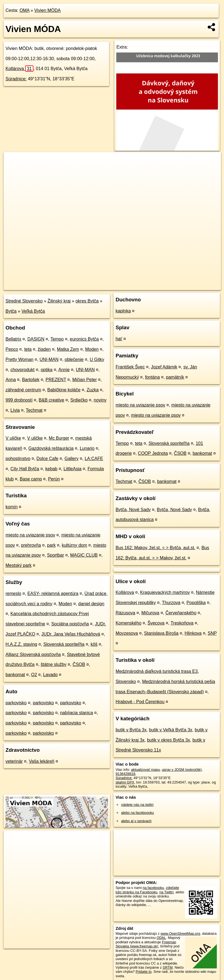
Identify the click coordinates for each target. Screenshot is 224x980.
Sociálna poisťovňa (70, 624)
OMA (25, 10)
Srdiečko (79, 400)
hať (119, 339)
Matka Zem (68, 349)
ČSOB (79, 664)
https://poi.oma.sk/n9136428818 (196, 286)
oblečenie (74, 359)
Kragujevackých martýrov (165, 592)
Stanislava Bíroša (161, 633)
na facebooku (153, 888)
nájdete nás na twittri (137, 805)
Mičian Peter (85, 380)
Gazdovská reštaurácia (51, 448)
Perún (54, 479)
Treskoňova (182, 623)
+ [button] (13, 161)
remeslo (13, 593)
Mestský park (19, 565)
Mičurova (150, 613)
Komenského (128, 623)
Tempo (57, 339)
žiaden (44, 349)
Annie (64, 370)
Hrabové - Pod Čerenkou (140, 702)
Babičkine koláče (64, 390)
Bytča (11, 311)
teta (28, 349)
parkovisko (16, 703)
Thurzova (171, 603)
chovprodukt (23, 370)
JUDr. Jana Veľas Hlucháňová (71, 634)
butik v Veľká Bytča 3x (171, 730)
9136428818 (125, 774)
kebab (51, 469)
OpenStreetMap (126, 286)
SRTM (168, 967)
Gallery (72, 459)
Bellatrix (13, 339)
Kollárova (19, 69)
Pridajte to (144, 972)
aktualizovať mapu (145, 770)
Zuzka (93, 390)
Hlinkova (193, 633)
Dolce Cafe (47, 459)
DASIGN (36, 339)
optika (47, 370)
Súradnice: (16, 79)
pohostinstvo (18, 459)
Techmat (34, 410)
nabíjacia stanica (76, 713)
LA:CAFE (94, 459)
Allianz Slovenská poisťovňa (33, 654)
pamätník (175, 377)
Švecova (156, 623)
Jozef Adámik (164, 367)
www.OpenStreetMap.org (180, 933)
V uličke (13, 438)
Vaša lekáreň (42, 761)
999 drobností (19, 400)
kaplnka (123, 311)
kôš (94, 644)
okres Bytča (87, 301)
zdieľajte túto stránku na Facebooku (147, 890)
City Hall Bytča (25, 469)
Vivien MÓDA (48, 10)
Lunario (87, 448)
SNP (212, 633)
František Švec (130, 367)
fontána (152, 377)
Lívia (15, 410)
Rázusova (125, 613)
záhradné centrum (23, 390)
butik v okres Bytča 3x (168, 740)
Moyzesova (127, 633)
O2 (34, 675)
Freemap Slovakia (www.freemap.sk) (146, 944)
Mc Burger (59, 438)
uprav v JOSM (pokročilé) (182, 770)
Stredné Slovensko (24, 301)
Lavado (50, 675)
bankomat (15, 675)
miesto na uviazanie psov (30, 535)
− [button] (13, 170)
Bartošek (31, 380)
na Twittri (166, 892)
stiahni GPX (125, 782)
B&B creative (51, 400)
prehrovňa (31, 545)
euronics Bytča (84, 339)
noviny (100, 400)
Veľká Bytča (33, 311)
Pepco (12, 349)
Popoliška (196, 603)
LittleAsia (73, 469)
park (51, 545)
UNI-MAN (49, 359)
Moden (92, 349)
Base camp (31, 479)
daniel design (91, 604)
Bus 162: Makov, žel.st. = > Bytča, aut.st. (155, 548)
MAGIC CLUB (84, 555)
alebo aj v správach (136, 821)
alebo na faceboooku (137, 813)
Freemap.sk (154, 286)
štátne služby (53, 664)
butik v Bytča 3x (131, 730)
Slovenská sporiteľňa (64, 644)
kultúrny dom (75, 545)
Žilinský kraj (59, 301)
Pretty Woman (19, 359)
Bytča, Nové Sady (133, 510)
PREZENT (56, 380)
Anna (11, 380)
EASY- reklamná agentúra (53, 593)
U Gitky (97, 359)
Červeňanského (181, 613)
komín (12, 507)
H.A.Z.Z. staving (21, 644)
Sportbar (55, 555)
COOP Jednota (153, 453)
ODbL (161, 938)
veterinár (14, 761)
